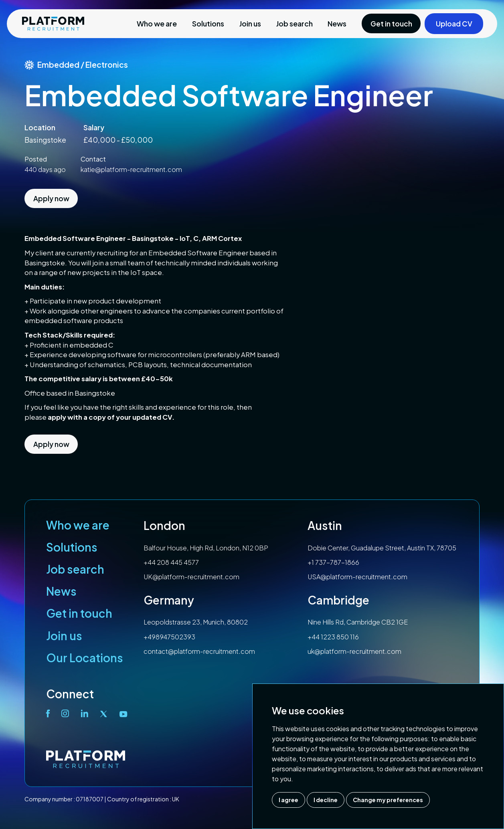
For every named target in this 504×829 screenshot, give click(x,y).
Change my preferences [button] (388, 800)
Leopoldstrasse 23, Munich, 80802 (196, 622)
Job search (295, 23)
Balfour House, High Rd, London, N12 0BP (206, 548)
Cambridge (338, 600)
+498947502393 (169, 637)
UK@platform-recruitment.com (191, 577)
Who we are (157, 23)
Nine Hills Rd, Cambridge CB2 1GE (358, 622)
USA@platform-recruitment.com (357, 577)
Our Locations (85, 658)
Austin (325, 525)
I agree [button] (288, 800)
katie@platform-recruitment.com (131, 169)
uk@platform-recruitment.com (354, 651)
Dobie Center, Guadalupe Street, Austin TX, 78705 (382, 548)
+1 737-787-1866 (333, 562)
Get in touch (79, 613)
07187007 (90, 799)
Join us (250, 23)
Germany (169, 600)
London (164, 525)
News (337, 23)
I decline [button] (326, 800)
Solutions (208, 23)
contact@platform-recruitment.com (199, 651)
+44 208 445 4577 (171, 562)
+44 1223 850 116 (333, 637)
